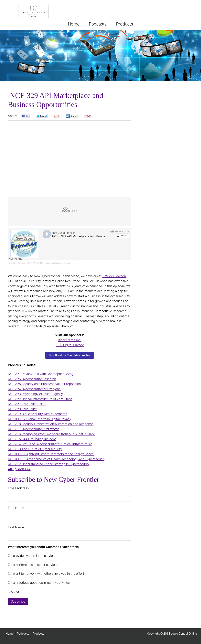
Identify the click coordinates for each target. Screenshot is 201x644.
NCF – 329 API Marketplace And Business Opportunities (51, 263)
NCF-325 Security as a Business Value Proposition (44, 384)
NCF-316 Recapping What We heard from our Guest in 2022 (51, 434)
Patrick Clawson (114, 276)
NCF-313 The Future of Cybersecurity (35, 449)
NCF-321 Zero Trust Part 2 (27, 404)
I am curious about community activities (40, 583)
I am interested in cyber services (34, 565)
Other (15, 591)
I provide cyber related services (33, 556)
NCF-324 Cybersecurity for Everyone (34, 389)
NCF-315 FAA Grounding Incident (32, 439)
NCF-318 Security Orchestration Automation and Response (51, 424)
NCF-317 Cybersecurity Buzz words (34, 429)
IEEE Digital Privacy (69, 345)
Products (38, 634)
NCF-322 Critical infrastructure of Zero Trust (40, 399)
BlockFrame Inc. (70, 340)
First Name (16, 508)
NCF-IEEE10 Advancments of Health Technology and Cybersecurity (57, 459)
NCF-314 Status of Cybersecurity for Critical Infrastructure (50, 444)
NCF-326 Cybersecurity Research (32, 379)
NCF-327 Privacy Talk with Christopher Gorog (41, 374)
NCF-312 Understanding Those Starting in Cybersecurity (49, 464)
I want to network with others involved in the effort (47, 574)
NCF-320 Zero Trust (22, 409)
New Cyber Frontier (16, 263)
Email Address (18, 488)
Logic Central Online (33, 11)
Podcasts (23, 634)
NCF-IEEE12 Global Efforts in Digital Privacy (39, 419)
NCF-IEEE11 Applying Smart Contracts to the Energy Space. (51, 454)
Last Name (16, 527)
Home (9, 634)
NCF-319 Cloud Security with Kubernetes (37, 414)
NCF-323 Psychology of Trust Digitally (35, 394)
